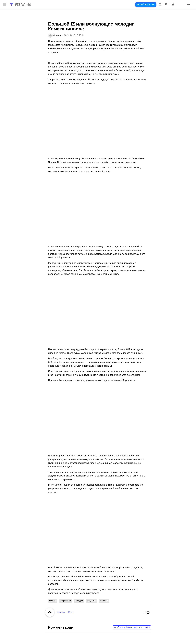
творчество (65, 601)
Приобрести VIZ (146, 5)
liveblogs (104, 601)
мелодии (79, 601)
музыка (53, 601)
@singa (57, 35)
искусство (92, 601)
